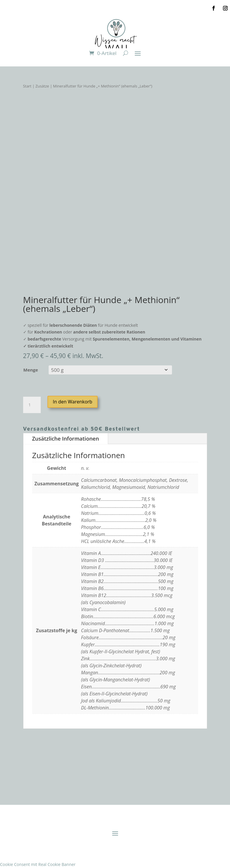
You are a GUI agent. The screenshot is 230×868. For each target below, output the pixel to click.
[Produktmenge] (32, 405)
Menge (31, 370)
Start (27, 86)
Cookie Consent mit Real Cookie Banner (38, 864)
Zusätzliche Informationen (66, 439)
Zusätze (42, 86)
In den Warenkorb (73, 402)
